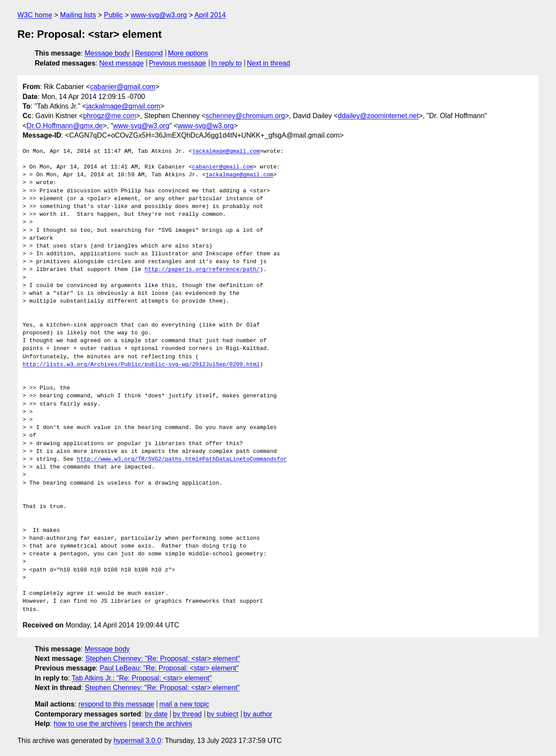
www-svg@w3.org (159, 15)
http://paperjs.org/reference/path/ (202, 270)
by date (156, 714)
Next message (122, 63)
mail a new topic (184, 704)
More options (188, 53)
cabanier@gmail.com (123, 87)
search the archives (162, 724)
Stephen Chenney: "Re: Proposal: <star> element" (163, 659)
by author (258, 714)
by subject (222, 714)
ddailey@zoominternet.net (378, 116)
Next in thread (268, 63)
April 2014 (210, 15)
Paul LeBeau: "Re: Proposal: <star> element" (169, 668)
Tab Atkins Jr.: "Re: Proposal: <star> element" (142, 678)
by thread (187, 714)
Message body (107, 53)
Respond (149, 53)
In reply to (226, 63)
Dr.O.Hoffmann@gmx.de (65, 126)
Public (113, 15)
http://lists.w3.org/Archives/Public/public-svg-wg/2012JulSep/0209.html (141, 365)
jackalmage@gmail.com (123, 106)
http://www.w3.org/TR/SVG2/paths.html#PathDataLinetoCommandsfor (182, 459)
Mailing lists (78, 15)
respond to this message (116, 704)
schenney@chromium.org (245, 116)
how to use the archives (90, 724)
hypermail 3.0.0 (137, 741)
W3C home (35, 15)
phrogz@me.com (109, 116)
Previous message (178, 63)
